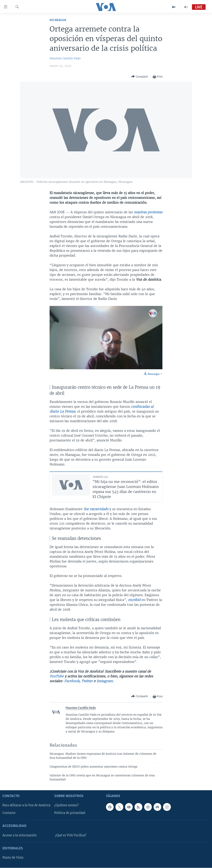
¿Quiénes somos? (66, 805)
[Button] (140, 77)
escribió (134, 600)
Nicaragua (58, 20)
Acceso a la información (20, 835)
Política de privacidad (70, 813)
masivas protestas (148, 212)
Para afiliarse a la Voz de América (26, 805)
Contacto (9, 813)
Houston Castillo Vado (65, 58)
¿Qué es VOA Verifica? (71, 835)
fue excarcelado (96, 509)
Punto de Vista (13, 858)
